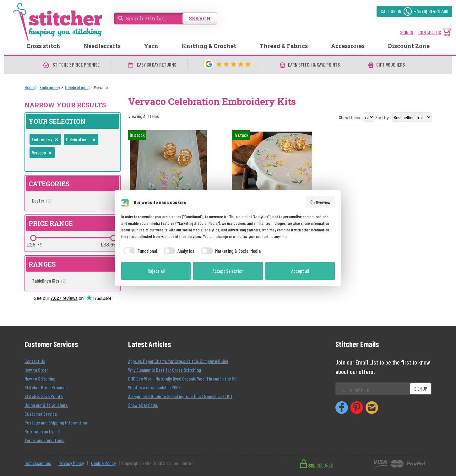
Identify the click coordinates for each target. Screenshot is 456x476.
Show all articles (143, 405)
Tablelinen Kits (49, 281)
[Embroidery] (50, 87)
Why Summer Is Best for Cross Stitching (165, 370)
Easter (42, 200)
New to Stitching (40, 379)
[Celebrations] (77, 87)
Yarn (151, 46)
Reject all (156, 271)
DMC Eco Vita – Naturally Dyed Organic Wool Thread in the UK (182, 379)
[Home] (30, 87)
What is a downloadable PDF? (154, 387)
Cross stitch (43, 46)
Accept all (300, 271)
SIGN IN (407, 32)
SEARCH (200, 18)
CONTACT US (430, 32)
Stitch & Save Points (44, 396)
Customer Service (41, 414)
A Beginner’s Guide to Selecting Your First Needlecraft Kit (180, 396)
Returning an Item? (42, 431)
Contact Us (35, 361)
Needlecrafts (102, 46)
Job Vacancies (38, 463)
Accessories (348, 46)
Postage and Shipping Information (56, 422)
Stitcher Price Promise (46, 387)
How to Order (36, 370)
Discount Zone (409, 46)
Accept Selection (228, 271)
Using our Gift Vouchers (46, 405)
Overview (320, 202)
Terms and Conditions (44, 440)
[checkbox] (139, 251)
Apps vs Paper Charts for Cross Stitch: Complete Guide (178, 361)
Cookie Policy (103, 463)
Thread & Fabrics (284, 46)
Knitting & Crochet (209, 46)
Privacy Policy (71, 463)
